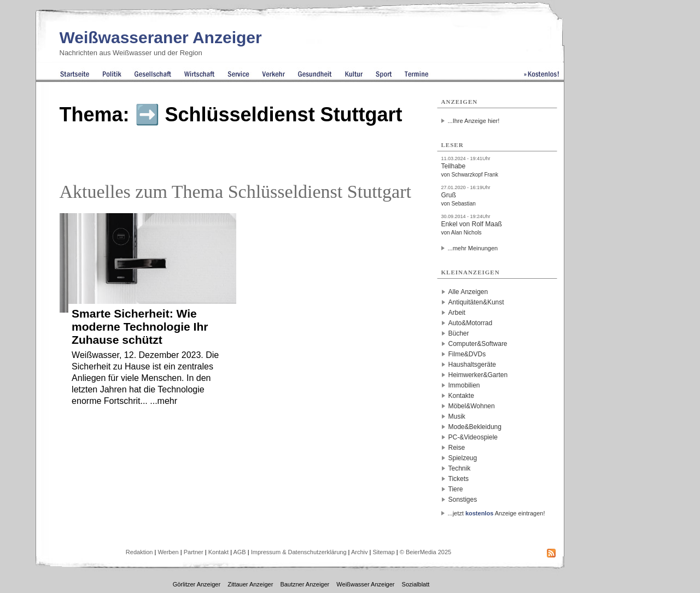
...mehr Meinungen (473, 248)
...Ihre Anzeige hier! (474, 121)
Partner (194, 552)
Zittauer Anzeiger (250, 584)
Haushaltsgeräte (472, 365)
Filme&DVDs (467, 354)
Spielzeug (463, 458)
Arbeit (457, 313)
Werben (168, 552)
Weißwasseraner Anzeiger (161, 37)
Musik (457, 416)
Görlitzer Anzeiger (197, 584)
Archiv (360, 552)
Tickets (459, 479)
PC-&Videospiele (473, 437)
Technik (460, 468)
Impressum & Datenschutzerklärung (299, 552)
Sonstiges (463, 500)
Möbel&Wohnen (472, 406)
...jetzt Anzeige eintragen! (497, 513)
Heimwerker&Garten (478, 375)
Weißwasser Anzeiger (365, 584)
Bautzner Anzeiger (305, 584)
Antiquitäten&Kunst (476, 302)
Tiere (456, 489)
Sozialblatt (416, 584)
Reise (457, 448)
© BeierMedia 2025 (425, 552)
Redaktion (139, 552)
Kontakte (461, 396)
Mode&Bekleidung (475, 427)
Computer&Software (478, 344)
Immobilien (464, 385)
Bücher (459, 333)
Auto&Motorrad (471, 323)
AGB (239, 552)
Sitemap (383, 552)
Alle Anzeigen (468, 292)
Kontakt (218, 552)
